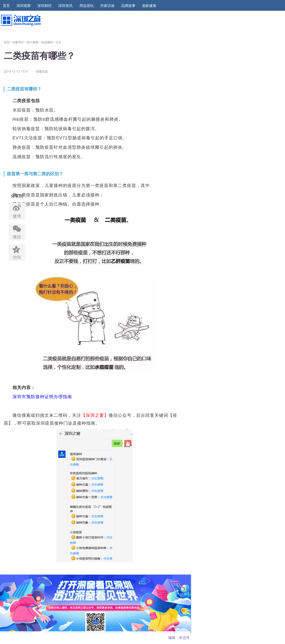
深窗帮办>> (20, 42)
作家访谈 (107, 6)
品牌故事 (128, 6)
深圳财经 (45, 6)
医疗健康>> (34, 42)
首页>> (8, 42)
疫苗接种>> (49, 42)
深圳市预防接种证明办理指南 (42, 397)
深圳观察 (24, 6)
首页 (6, 6)
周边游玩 (87, 6)
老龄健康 (149, 6)
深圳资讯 (65, 6)
